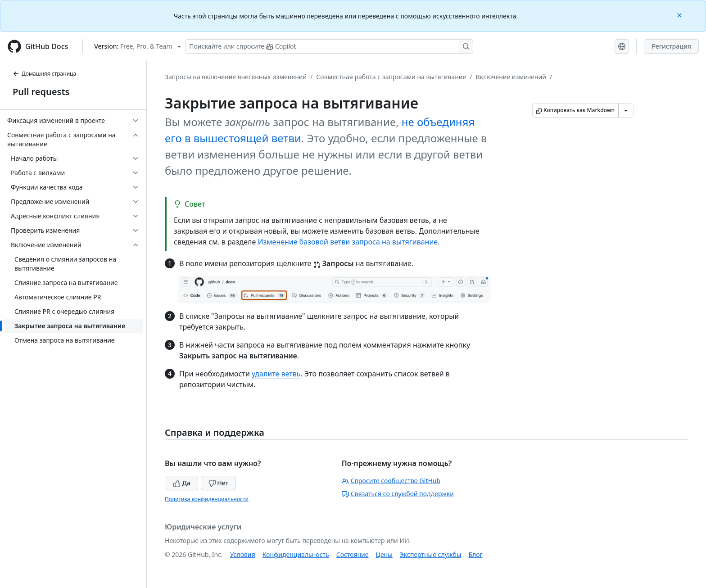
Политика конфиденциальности (207, 499)
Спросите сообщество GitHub (391, 481)
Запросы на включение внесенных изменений (236, 77)
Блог (475, 554)
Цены (384, 554)
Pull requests (41, 92)
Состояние (353, 554)
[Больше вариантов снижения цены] (626, 110)
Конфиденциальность (296, 554)
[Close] (680, 15)
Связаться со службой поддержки (398, 494)
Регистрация (671, 46)
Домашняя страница (44, 74)
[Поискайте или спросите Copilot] (329, 46)
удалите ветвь (276, 374)
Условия (243, 554)
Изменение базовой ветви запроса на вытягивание (348, 242)
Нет (219, 483)
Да (182, 483)
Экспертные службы (431, 554)
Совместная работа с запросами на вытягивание (391, 77)
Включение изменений (511, 77)
